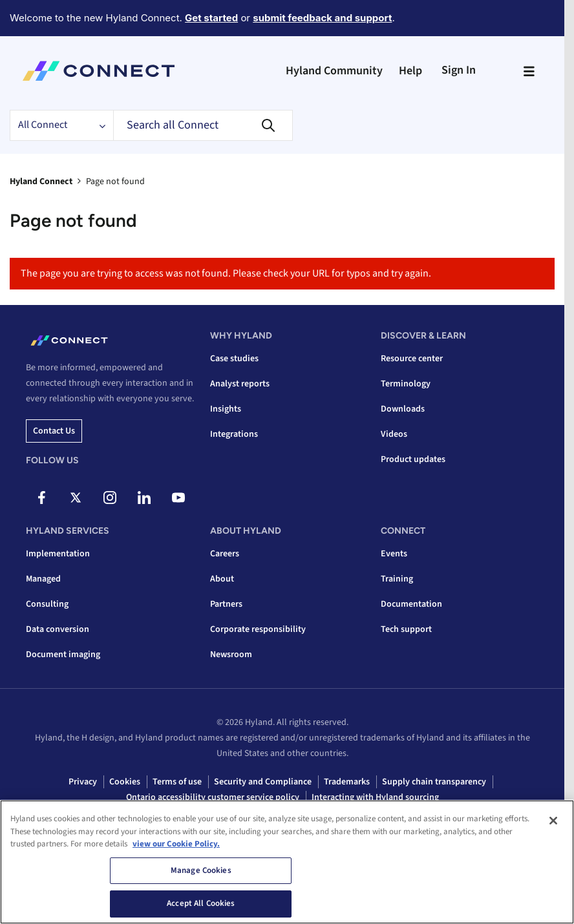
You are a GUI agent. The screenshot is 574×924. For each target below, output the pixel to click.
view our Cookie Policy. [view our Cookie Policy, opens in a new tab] (176, 844)
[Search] (203, 125)
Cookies (125, 782)
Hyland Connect (41, 182)
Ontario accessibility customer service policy (213, 797)
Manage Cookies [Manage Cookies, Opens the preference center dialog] (201, 870)
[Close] (553, 821)
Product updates (413, 459)
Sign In (459, 70)
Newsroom (231, 655)
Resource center (412, 359)
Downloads (403, 409)
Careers (225, 554)
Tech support (406, 629)
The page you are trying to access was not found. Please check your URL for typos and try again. (226, 273)
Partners (226, 604)
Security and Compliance (263, 782)
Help (410, 71)
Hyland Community (334, 71)
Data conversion (58, 629)
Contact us (54, 431)
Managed (43, 579)
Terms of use (177, 782)
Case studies (234, 359)
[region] (287, 862)
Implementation (58, 554)
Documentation (411, 604)
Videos (394, 434)
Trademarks (347, 782)
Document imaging (63, 655)
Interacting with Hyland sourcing (375, 797)
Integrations (234, 434)
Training (397, 579)
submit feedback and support (322, 18)
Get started (211, 18)
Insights (226, 409)
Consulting (47, 604)
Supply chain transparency (434, 782)
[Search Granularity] (61, 125)
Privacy (83, 782)
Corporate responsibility (258, 629)
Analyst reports (240, 384)
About (222, 579)
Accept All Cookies (201, 903)
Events (394, 554)
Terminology (406, 384)
